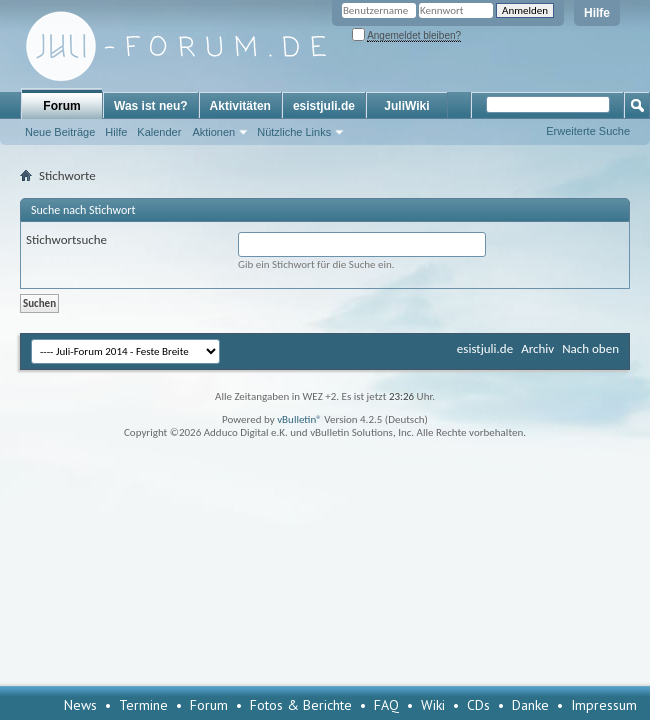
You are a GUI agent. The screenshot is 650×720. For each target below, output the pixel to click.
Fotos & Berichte (301, 705)
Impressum (604, 705)
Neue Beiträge (60, 132)
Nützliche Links (294, 132)
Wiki (433, 705)
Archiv (537, 348)
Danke (530, 705)
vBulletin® (299, 419)
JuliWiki (406, 106)
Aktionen (213, 132)
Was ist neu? (151, 106)
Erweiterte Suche (588, 131)
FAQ (386, 705)
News (80, 705)
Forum (61, 106)
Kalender (159, 132)
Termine (143, 705)
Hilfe (597, 13)
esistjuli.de (324, 106)
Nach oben (590, 348)
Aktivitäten (240, 106)
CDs (478, 705)
